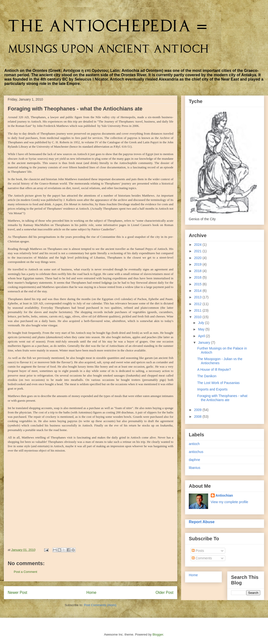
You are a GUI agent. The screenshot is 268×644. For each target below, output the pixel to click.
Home (92, 593)
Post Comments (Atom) (100, 605)
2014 (198, 291)
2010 (198, 317)
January (205, 343)
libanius (194, 468)
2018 (198, 271)
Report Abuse (202, 522)
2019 (198, 264)
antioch (194, 444)
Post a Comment (25, 572)
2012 (198, 304)
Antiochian (224, 495)
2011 (198, 310)
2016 (198, 277)
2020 (198, 258)
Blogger (158, 634)
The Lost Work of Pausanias (219, 383)
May (202, 329)
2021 (198, 251)
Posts (198, 551)
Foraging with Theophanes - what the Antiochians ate (222, 398)
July (201, 323)
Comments (202, 558)
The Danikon (207, 376)
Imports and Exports (212, 389)
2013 (198, 297)
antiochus (196, 452)
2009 (198, 410)
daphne (194, 460)
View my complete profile (229, 502)
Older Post (164, 593)
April (202, 336)
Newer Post (18, 593)
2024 (198, 245)
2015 (198, 284)
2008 (198, 417)
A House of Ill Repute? (214, 370)
